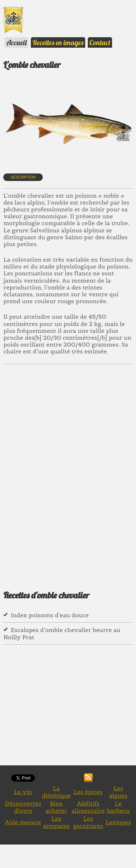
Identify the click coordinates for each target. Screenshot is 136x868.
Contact (100, 42)
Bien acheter (57, 807)
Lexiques (118, 822)
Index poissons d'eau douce (50, 615)
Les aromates (56, 822)
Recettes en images (58, 42)
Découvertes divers (23, 807)
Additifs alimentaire (88, 807)
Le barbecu (118, 807)
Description (23, 177)
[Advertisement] (68, 472)
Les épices (88, 792)
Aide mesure (23, 822)
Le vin (23, 792)
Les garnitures (88, 822)
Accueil (16, 42)
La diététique (56, 792)
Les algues (118, 792)
